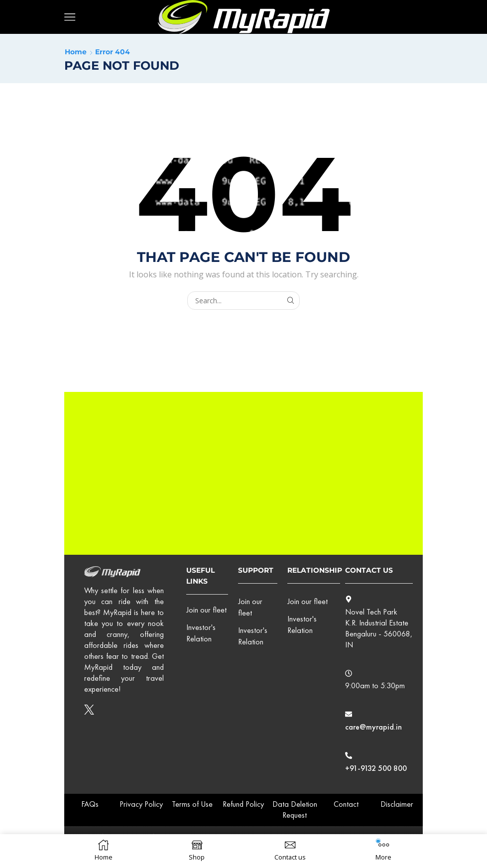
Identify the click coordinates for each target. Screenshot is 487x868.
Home (76, 52)
